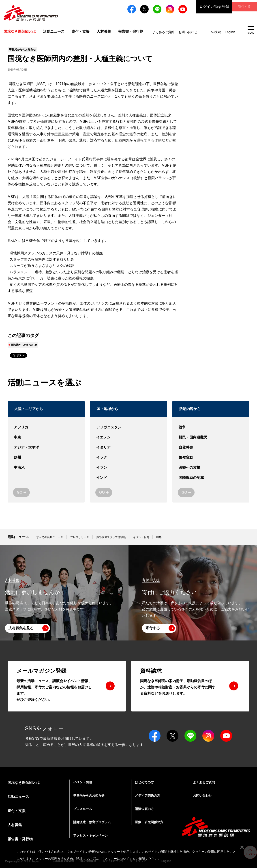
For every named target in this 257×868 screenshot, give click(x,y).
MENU (251, 30)
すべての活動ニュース (50, 537)
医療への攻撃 (211, 468)
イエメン (128, 437)
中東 (46, 437)
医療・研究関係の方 (149, 822)
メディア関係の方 (148, 795)
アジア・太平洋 (46, 448)
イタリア (128, 448)
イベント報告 (141, 537)
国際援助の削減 (211, 478)
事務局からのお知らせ (24, 345)
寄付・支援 (81, 31)
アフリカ (46, 427)
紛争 (211, 427)
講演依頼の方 (144, 809)
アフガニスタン (128, 427)
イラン (128, 468)
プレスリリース (80, 537)
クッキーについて (117, 859)
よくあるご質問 (163, 32)
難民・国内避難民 (211, 437)
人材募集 (104, 31)
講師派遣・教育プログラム (92, 822)
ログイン (203, 7)
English (230, 32)
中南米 (46, 468)
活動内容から (190, 409)
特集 (159, 537)
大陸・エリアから (29, 409)
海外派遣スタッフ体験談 (111, 537)
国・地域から (107, 409)
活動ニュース (54, 31)
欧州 (46, 458)
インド (128, 478)
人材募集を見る (21, 628)
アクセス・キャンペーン (90, 836)
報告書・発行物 (131, 31)
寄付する (239, 7)
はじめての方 (144, 782)
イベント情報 (83, 782)
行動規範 (61, 134)
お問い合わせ (188, 32)
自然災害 (211, 448)
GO (20, 492)
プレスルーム (83, 809)
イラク (128, 458)
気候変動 (211, 458)
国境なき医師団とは (24, 783)
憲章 (86, 134)
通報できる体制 (149, 140)
